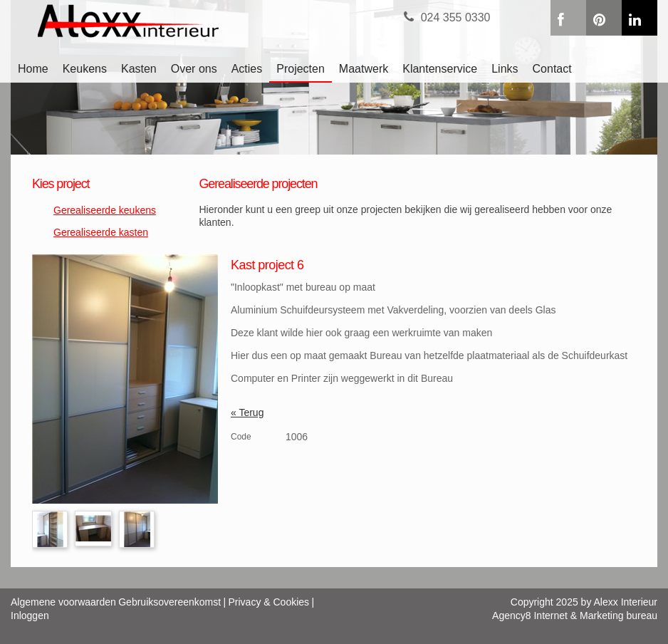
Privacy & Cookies (269, 602)
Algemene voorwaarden (63, 602)
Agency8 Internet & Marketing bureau (575, 616)
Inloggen (30, 616)
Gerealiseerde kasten (101, 232)
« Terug (247, 412)
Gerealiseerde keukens (105, 210)
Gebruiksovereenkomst (169, 602)
